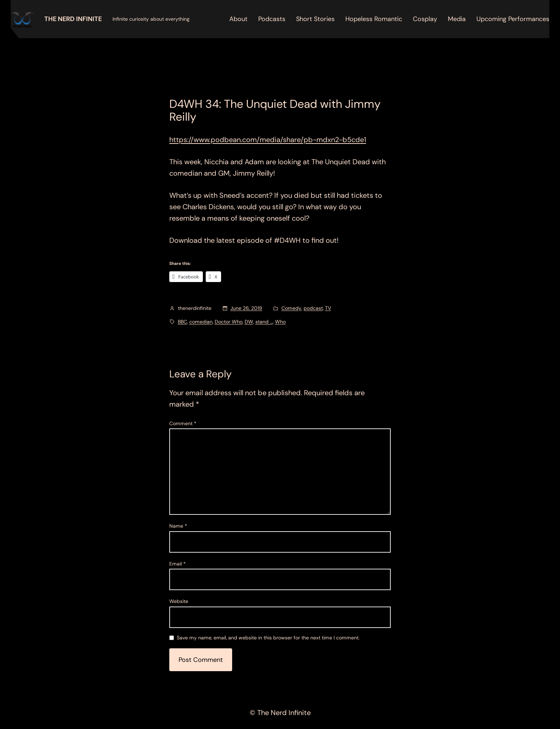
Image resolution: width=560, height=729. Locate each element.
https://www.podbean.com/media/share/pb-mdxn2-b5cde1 (268, 140)
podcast (313, 308)
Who (280, 322)
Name (178, 526)
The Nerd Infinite (73, 19)
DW (249, 322)
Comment (183, 423)
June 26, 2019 (246, 308)
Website (179, 601)
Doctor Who (229, 322)
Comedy (291, 308)
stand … (264, 322)
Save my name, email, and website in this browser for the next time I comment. (268, 638)
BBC (182, 322)
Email (177, 564)
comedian (201, 322)
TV (328, 308)
